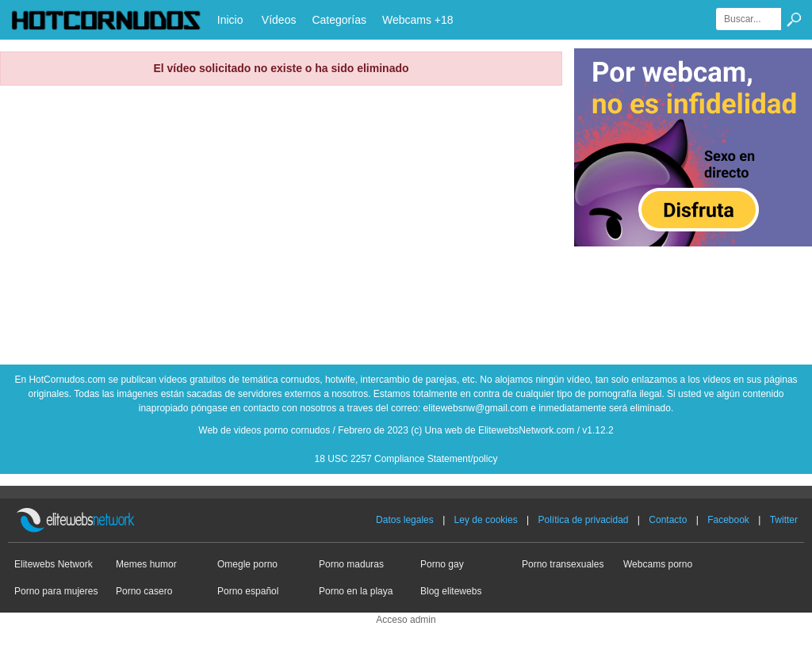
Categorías (339, 20)
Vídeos (279, 20)
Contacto (668, 520)
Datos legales (405, 520)
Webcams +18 (418, 20)
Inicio (230, 20)
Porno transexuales (563, 564)
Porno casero (144, 591)
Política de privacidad (583, 520)
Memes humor (146, 564)
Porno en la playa (356, 591)
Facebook (728, 520)
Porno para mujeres (56, 591)
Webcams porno (658, 564)
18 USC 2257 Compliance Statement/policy (406, 459)
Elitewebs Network (54, 564)
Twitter (784, 520)
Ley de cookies (486, 520)
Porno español (248, 591)
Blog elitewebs (451, 591)
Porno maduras (351, 564)
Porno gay (442, 564)
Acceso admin (406, 620)
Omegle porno (247, 564)
